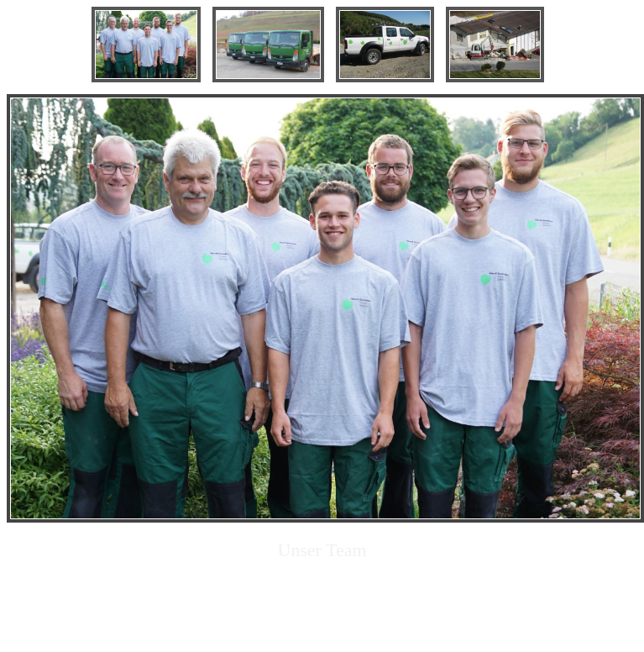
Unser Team (322, 550)
